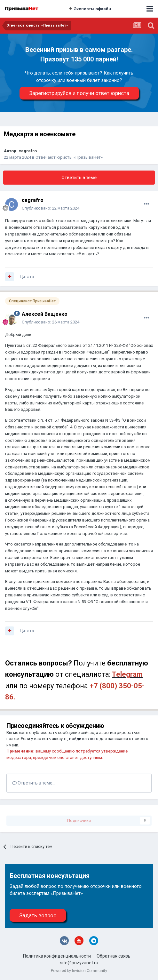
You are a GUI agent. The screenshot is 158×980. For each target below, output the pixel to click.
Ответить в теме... (34, 783)
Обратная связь (114, 956)
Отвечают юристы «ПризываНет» (69, 157)
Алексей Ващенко (45, 314)
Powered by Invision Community (79, 971)
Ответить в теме (79, 178)
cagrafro (28, 151)
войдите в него (84, 739)
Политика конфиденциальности (57, 956)
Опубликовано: (51, 208)
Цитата (27, 277)
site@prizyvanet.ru (79, 963)
